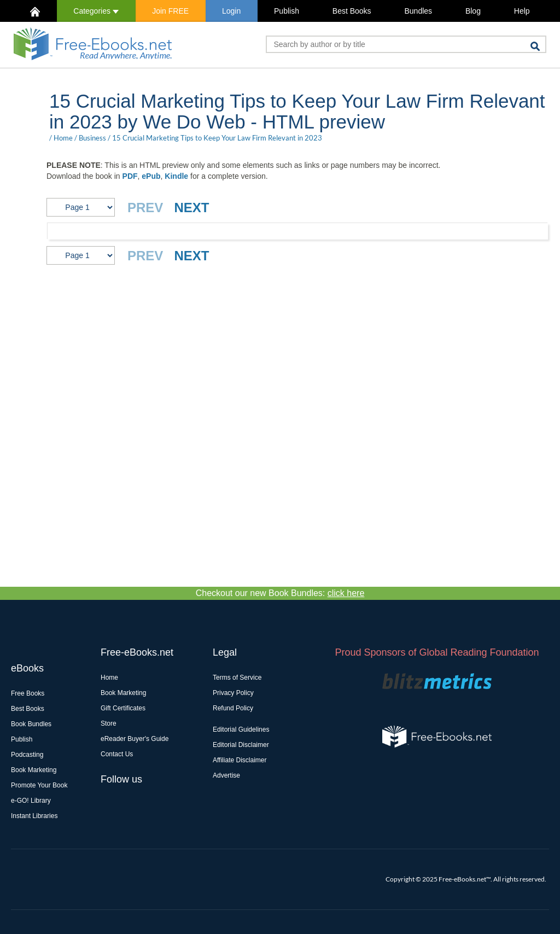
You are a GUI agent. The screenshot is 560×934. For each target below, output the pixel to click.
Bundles (418, 11)
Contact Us (117, 754)
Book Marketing (34, 770)
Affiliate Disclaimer (240, 760)
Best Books (352, 11)
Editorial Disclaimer (241, 745)
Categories (96, 11)
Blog (473, 11)
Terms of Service (237, 678)
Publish (287, 11)
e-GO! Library (31, 801)
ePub (151, 176)
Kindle (176, 176)
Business (92, 138)
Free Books (28, 693)
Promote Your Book (39, 785)
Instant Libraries (34, 816)
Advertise (226, 775)
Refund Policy (233, 708)
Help (522, 11)
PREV (145, 208)
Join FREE (170, 11)
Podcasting (27, 755)
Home (63, 138)
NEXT (191, 208)
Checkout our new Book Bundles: (280, 593)
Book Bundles (31, 724)
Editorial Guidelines (241, 729)
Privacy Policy (233, 693)
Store (109, 723)
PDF (130, 176)
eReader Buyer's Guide (135, 739)
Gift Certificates (123, 708)
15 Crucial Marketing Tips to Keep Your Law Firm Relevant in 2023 (217, 138)
